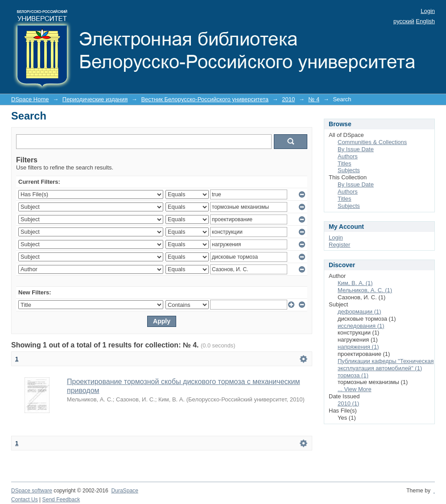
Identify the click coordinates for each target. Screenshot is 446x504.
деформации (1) (359, 312)
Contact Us (25, 500)
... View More (355, 389)
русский (404, 21)
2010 (288, 99)
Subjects (349, 170)
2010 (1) (348, 403)
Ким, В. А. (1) (355, 283)
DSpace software (32, 491)
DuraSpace (124, 491)
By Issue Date (356, 149)
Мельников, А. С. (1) (365, 290)
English (425, 21)
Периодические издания (95, 99)
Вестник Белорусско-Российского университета (205, 99)
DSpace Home (30, 99)
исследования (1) (361, 326)
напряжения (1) (358, 347)
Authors (348, 156)
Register (339, 245)
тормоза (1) (353, 375)
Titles (345, 163)
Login (428, 11)
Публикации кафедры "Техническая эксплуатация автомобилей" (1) (386, 365)
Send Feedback (61, 500)
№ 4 (314, 99)
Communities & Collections (372, 142)
